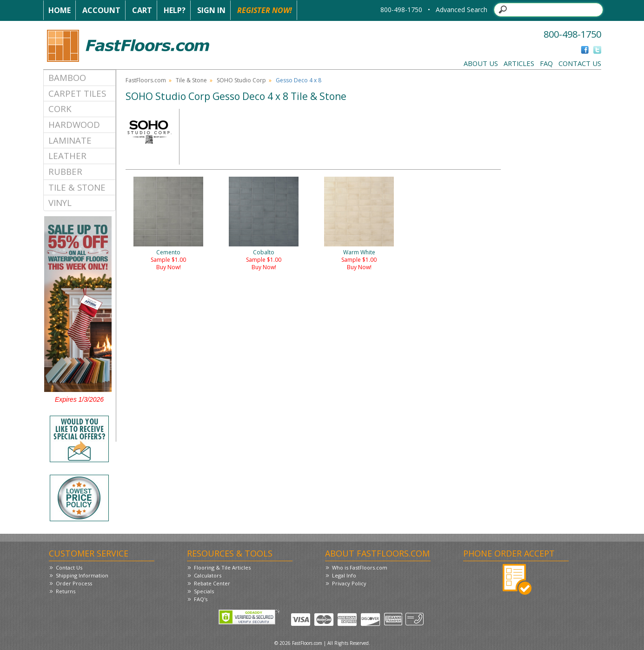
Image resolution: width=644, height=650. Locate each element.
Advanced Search (461, 10)
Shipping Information (82, 575)
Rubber (65, 171)
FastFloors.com (146, 80)
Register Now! (265, 10)
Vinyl (60, 202)
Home (60, 10)
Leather (67, 156)
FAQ (546, 63)
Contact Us (580, 63)
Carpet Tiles (77, 93)
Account (101, 10)
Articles (519, 63)
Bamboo (67, 77)
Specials (204, 591)
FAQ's (201, 599)
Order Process (74, 583)
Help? (175, 10)
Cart (142, 10)
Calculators (208, 575)
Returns (66, 591)
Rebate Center (212, 583)
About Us (481, 63)
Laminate (70, 140)
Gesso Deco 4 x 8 (299, 80)
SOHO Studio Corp (241, 80)
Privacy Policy (349, 583)
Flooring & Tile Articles (222, 567)
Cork (60, 109)
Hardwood (74, 124)
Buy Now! (169, 267)
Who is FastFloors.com (360, 567)
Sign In (211, 10)
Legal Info (344, 575)
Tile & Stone (77, 187)
